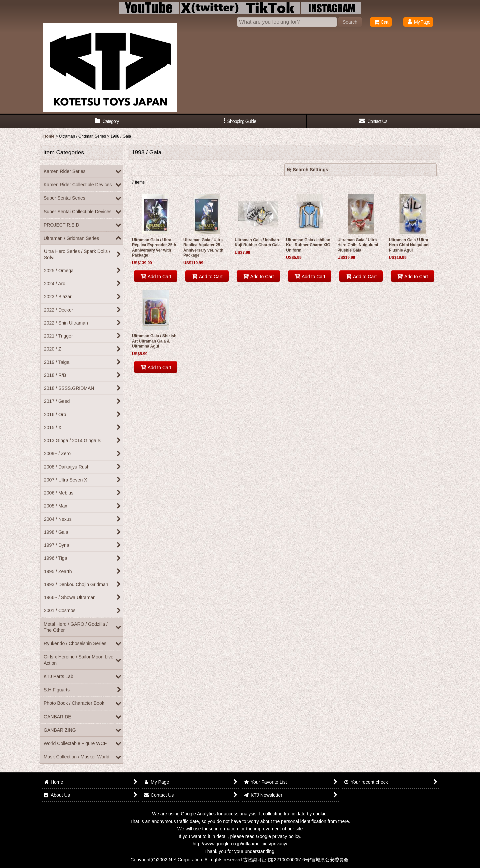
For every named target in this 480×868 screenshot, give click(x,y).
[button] (240, 121)
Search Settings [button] (308, 170)
